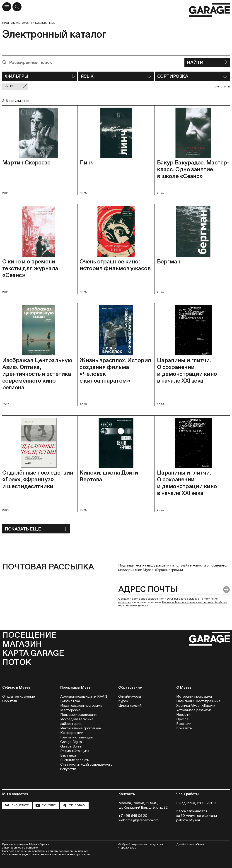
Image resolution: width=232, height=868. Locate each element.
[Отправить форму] (226, 590)
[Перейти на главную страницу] (209, 10)
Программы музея (17, 23)
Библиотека (45, 23)
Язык (116, 76)
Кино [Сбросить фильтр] (16, 86)
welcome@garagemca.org (139, 820)
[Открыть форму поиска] (17, 7)
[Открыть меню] (7, 7)
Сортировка (192, 76)
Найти (207, 62)
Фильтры (40, 76)
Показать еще (36, 529)
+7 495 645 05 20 (133, 816)
